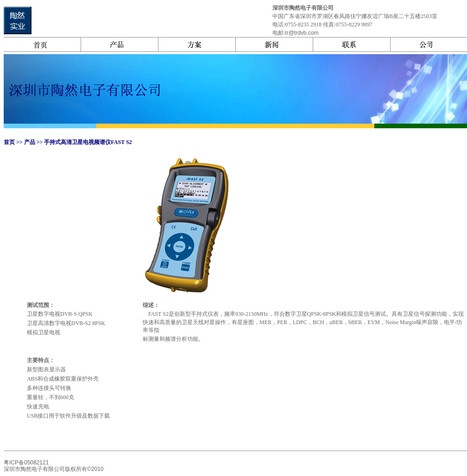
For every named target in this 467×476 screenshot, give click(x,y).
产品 (29, 142)
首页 (9, 142)
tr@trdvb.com (302, 33)
